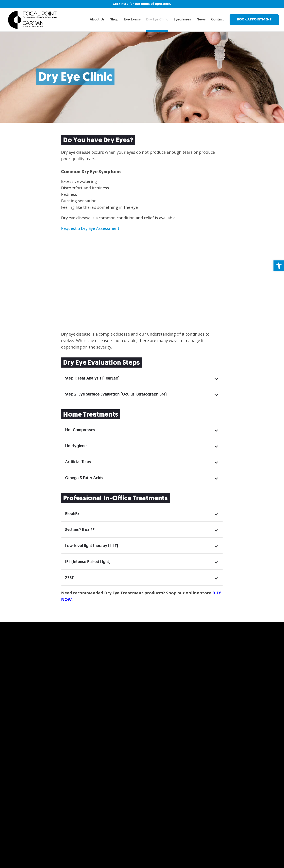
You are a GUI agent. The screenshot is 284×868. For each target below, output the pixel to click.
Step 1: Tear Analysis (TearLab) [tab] (141, 378)
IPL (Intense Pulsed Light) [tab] (141, 562)
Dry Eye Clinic (157, 19)
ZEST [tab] (141, 578)
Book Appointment (254, 19)
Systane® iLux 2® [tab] (141, 530)
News (201, 19)
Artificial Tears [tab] (141, 462)
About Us (97, 19)
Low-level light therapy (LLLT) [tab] (141, 546)
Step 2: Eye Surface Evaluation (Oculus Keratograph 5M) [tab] (141, 394)
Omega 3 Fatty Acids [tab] (141, 478)
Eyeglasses (182, 19)
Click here (121, 4)
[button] (279, 266)
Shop (114, 19)
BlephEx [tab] (141, 514)
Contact (217, 19)
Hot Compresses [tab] (141, 430)
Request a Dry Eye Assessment (90, 228)
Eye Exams (132, 19)
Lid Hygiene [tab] (141, 446)
